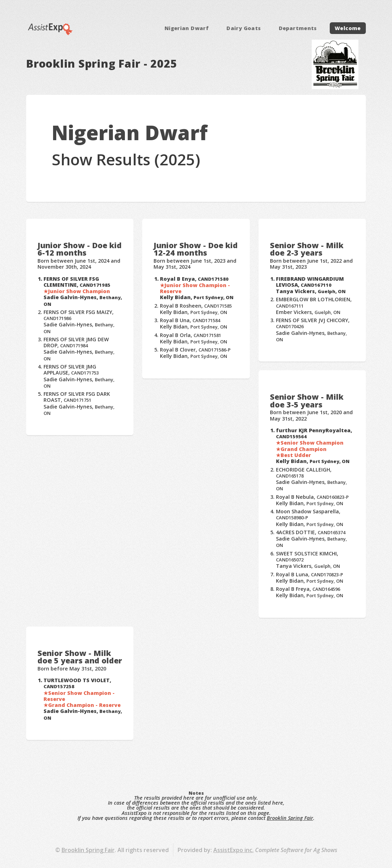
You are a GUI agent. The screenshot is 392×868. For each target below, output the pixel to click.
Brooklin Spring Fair (290, 818)
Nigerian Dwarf (187, 28)
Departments (298, 28)
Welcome (348, 28)
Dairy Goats (244, 28)
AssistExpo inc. (234, 850)
